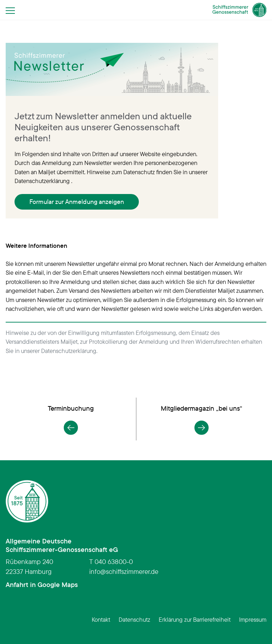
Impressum (253, 619)
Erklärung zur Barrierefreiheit (195, 619)
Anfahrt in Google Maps (42, 585)
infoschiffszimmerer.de (124, 571)
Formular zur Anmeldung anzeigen (77, 202)
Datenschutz (134, 619)
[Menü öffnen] (12, 10)
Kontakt (101, 619)
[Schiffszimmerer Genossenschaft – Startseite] (240, 10)
